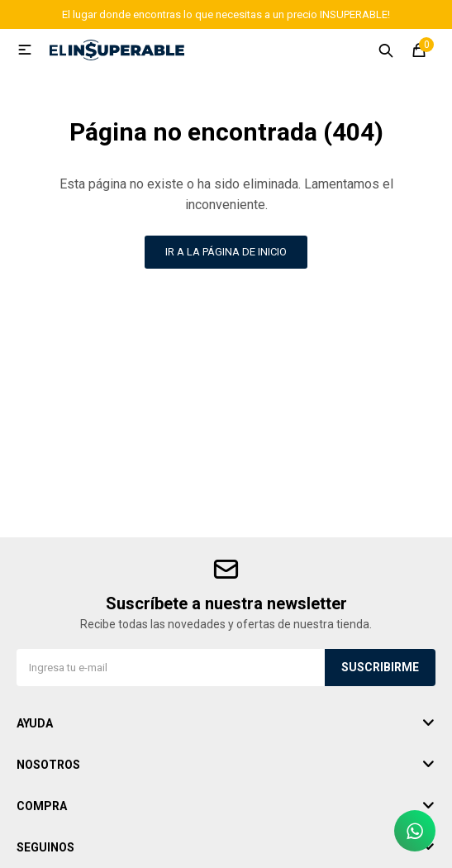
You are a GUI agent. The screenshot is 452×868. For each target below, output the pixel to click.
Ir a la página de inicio (226, 252)
